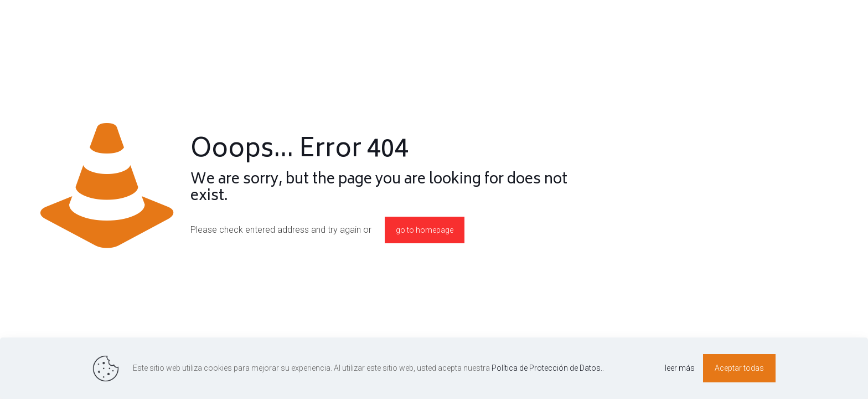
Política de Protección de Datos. (547, 368)
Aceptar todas (739, 368)
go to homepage (425, 230)
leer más (680, 368)
